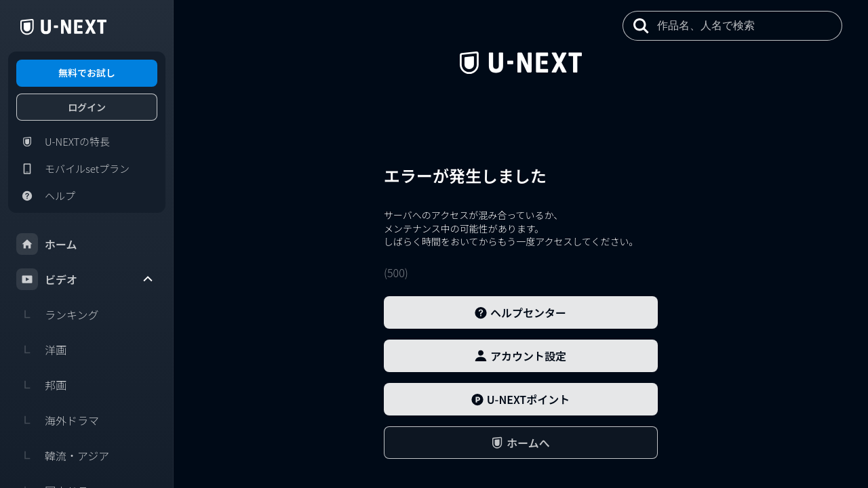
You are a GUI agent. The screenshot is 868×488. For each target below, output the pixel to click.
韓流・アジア (63, 455)
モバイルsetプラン (73, 169)
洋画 (41, 350)
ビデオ (85, 279)
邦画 (41, 385)
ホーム (47, 244)
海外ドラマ (58, 420)
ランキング (58, 314)
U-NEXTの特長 (63, 142)
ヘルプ (46, 196)
